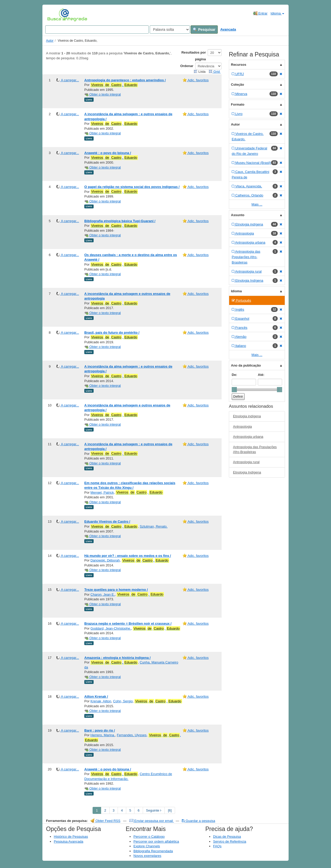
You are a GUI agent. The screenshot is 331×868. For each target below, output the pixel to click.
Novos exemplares (147, 856)
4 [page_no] (122, 810)
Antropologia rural (246, 462)
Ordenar (187, 66)
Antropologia (242, 426)
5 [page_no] (130, 810)
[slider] (234, 390)
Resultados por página (194, 56)
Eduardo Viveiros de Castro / (107, 521)
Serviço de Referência (230, 841)
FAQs (217, 846)
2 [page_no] (105, 810)
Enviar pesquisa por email (152, 821)
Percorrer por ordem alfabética (156, 841)
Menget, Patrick (102, 493)
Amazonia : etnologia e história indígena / (117, 658)
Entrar (260, 13)
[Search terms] (97, 30)
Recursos (239, 65)
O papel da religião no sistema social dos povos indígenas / (132, 187)
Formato (238, 104)
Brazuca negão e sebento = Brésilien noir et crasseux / (128, 623)
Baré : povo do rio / (100, 730)
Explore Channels (147, 846)
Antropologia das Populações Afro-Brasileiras (255, 449)
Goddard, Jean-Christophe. (111, 628)
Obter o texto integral (103, 94)
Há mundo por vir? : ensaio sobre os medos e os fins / (128, 556)
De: (234, 375)
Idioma (277, 13)
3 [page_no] (114, 810)
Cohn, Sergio (123, 701)
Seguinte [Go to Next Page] (154, 810)
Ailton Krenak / (96, 696)
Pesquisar (204, 30)
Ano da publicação (246, 365)
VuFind (55, 15)
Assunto (238, 215)
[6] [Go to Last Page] (170, 810)
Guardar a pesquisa (198, 821)
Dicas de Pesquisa (227, 837)
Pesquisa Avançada (69, 841)
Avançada (228, 29)
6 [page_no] (138, 810)
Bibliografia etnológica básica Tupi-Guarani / (120, 221)
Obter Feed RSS (106, 821)
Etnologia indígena (247, 416)
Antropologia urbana (248, 437)
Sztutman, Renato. (154, 526)
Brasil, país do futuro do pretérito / (112, 333)
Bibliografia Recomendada (153, 851)
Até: (261, 375)
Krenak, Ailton (101, 701)
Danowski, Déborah (105, 560)
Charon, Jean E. (103, 595)
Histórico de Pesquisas (71, 837)
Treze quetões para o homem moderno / (116, 590)
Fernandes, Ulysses (132, 735)
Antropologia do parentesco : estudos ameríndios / (125, 80)
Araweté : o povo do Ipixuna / (108, 153)
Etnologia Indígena (247, 472)
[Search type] (170, 30)
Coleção (238, 85)
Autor (50, 41)
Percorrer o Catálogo (149, 837)
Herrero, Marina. (103, 735)
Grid (215, 72)
